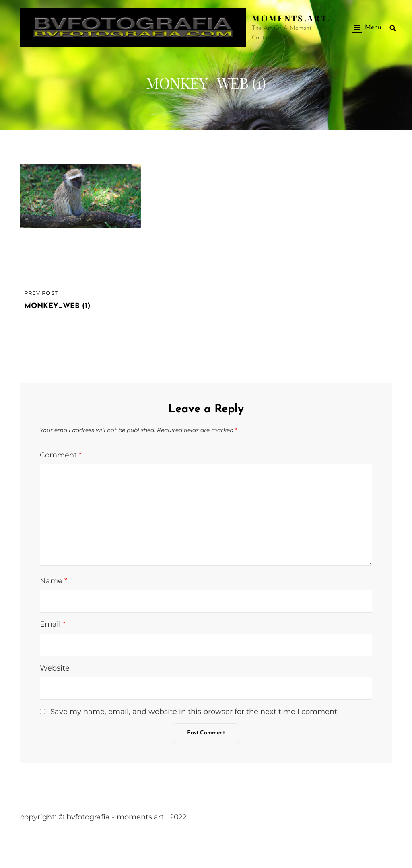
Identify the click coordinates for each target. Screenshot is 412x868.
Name (54, 581)
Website (55, 668)
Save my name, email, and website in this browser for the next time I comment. (195, 712)
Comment (61, 455)
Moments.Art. (291, 18)
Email (53, 624)
